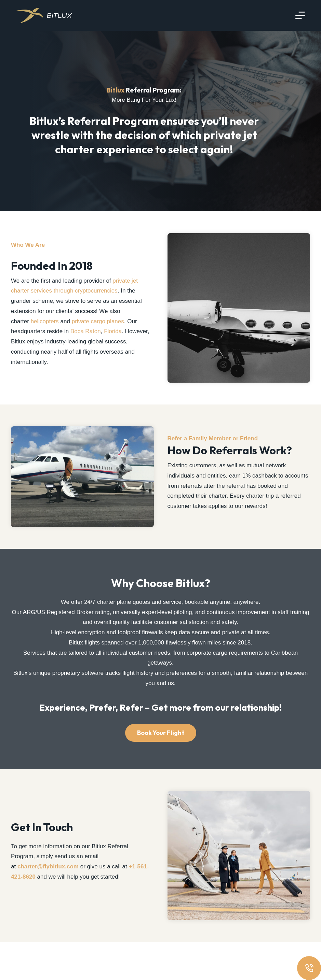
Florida (113, 341)
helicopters (45, 331)
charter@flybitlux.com (48, 899)
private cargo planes (98, 331)
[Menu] (300, 15)
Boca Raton (86, 341)
